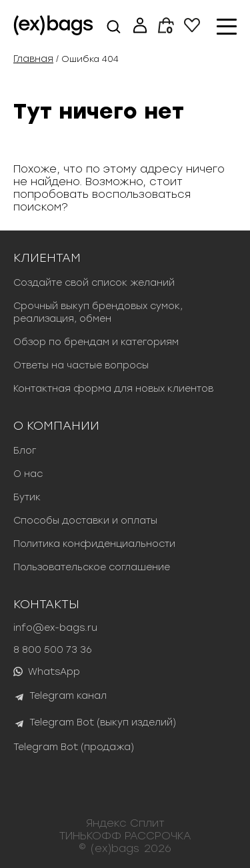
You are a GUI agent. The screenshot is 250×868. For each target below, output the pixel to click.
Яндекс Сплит (125, 823)
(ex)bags (115, 848)
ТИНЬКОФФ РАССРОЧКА (125, 836)
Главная (33, 59)
